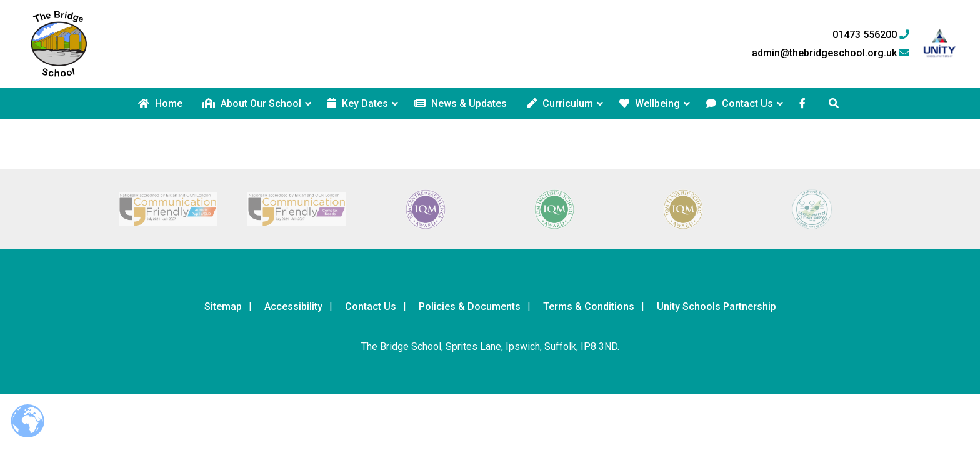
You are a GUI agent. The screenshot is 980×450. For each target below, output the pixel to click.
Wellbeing (650, 103)
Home (160, 103)
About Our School (252, 103)
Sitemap (223, 307)
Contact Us (740, 103)
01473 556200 (871, 35)
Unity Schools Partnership (717, 307)
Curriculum (560, 103)
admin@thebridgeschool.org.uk (831, 53)
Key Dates (358, 103)
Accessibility (293, 307)
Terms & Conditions (589, 307)
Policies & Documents (470, 307)
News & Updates (461, 103)
